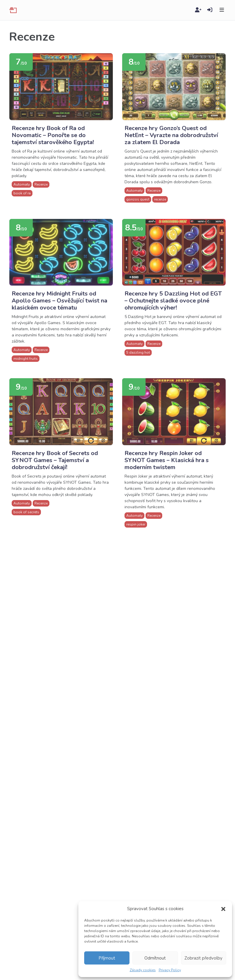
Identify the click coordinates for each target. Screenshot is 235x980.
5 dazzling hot (138, 352)
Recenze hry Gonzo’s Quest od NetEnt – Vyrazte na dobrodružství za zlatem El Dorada (171, 135)
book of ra (22, 193)
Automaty (22, 184)
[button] (223, 909)
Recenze (41, 184)
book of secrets (26, 512)
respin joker (136, 524)
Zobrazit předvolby (203, 958)
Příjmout (107, 958)
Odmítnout (155, 958)
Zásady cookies (143, 970)
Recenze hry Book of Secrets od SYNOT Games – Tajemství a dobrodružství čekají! (55, 460)
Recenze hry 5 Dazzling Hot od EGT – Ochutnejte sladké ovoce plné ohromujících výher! (173, 301)
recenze (160, 199)
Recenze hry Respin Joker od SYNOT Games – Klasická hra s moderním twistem (167, 460)
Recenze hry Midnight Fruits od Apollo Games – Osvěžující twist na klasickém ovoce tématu (59, 301)
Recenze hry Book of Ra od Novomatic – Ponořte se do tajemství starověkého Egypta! (53, 135)
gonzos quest (138, 199)
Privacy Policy (170, 970)
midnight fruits (26, 359)
